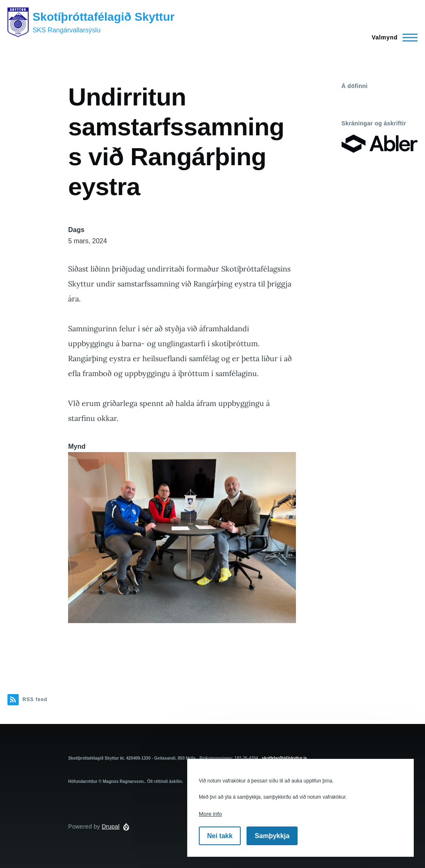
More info (210, 814)
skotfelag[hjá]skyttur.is (285, 758)
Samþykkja (272, 836)
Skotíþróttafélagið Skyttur (103, 17)
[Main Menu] (392, 37)
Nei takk (220, 836)
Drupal (111, 826)
